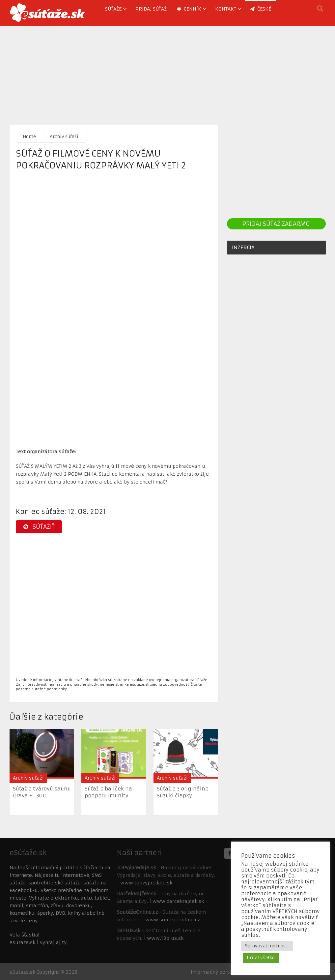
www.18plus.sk (165, 938)
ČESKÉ (261, 9)
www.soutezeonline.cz (173, 920)
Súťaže (113, 9)
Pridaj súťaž (151, 9)
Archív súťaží (64, 137)
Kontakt (226, 9)
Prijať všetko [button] (261, 958)
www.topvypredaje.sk (146, 883)
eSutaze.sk (22, 972)
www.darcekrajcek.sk (178, 901)
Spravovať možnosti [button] (267, 946)
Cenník (189, 9)
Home (29, 137)
